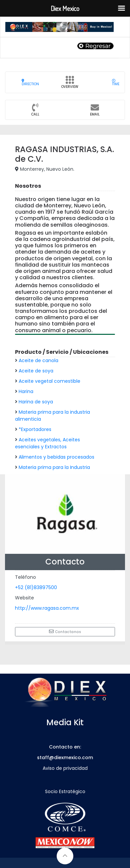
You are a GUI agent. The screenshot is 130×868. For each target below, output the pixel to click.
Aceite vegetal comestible (49, 381)
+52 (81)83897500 (36, 587)
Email (95, 112)
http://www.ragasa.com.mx (47, 608)
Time (116, 82)
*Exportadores (35, 429)
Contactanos (65, 632)
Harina (26, 391)
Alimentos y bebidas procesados (56, 457)
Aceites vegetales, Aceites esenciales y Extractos (47, 443)
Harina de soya (36, 402)
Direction (30, 82)
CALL (35, 112)
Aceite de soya (36, 371)
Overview (70, 84)
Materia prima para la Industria (54, 467)
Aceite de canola (38, 360)
